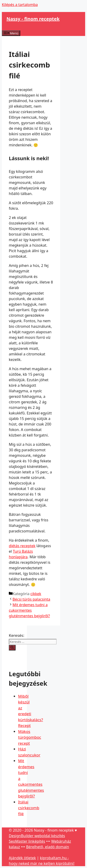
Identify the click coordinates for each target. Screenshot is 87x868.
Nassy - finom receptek (33, 19)
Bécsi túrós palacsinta (31, 599)
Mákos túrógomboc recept (30, 737)
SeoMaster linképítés (27, 841)
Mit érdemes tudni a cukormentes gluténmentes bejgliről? (29, 610)
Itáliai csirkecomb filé (29, 808)
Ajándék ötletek (22, 858)
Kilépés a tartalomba (20, 5)
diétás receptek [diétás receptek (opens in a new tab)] (22, 546)
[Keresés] (12, 648)
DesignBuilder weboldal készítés (37, 836)
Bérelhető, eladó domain (47, 847)
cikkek (36, 594)
